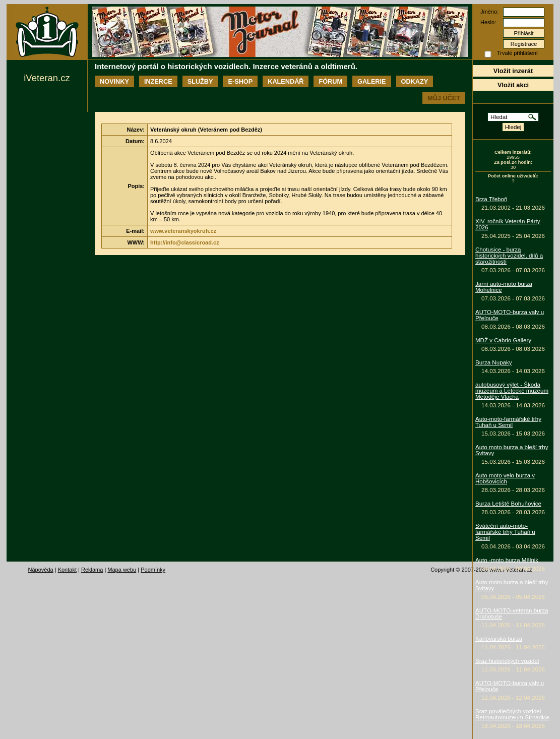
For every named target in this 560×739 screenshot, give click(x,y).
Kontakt (67, 570)
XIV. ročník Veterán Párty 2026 (508, 224)
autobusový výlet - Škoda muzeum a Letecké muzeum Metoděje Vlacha (512, 391)
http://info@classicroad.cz (185, 242)
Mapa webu (122, 570)
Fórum (330, 81)
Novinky (114, 81)
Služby (200, 81)
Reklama (92, 570)
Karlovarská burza (499, 639)
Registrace (524, 44)
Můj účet (444, 98)
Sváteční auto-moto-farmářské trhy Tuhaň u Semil (505, 532)
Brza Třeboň (491, 199)
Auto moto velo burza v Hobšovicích (505, 478)
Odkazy (415, 81)
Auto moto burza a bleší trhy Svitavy (512, 450)
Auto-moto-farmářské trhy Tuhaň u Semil (508, 422)
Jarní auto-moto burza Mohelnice (504, 287)
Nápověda (41, 570)
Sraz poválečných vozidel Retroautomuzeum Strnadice (512, 714)
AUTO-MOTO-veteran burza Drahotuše (512, 613)
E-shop (240, 81)
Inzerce (158, 81)
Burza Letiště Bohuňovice (508, 504)
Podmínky (153, 570)
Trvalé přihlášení (517, 53)
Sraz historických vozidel (507, 661)
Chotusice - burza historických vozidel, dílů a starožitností (509, 256)
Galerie (371, 81)
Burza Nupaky (494, 362)
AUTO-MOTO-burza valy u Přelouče (510, 315)
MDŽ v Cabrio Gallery (503, 340)
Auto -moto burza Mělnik (507, 560)
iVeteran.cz (47, 78)
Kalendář (286, 81)
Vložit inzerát (513, 71)
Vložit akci (513, 85)
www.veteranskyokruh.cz (183, 231)
